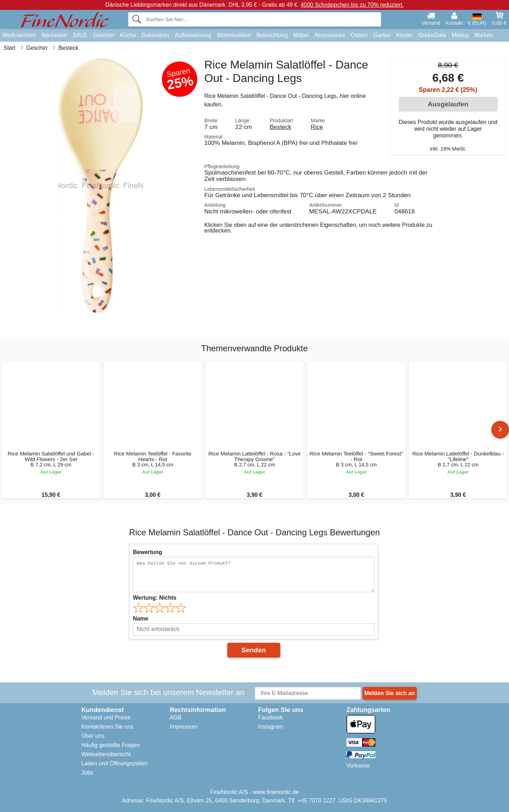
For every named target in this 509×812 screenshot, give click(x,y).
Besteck (280, 127)
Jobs (87, 773)
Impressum (184, 727)
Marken (483, 35)
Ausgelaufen (448, 104)
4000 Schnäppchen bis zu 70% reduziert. (352, 5)
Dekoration (155, 35)
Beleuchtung (272, 35)
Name (141, 619)
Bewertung (148, 552)
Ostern (359, 35)
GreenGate (432, 35)
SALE (80, 35)
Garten (382, 35)
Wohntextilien (234, 35)
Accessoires (330, 35)
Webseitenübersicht (106, 754)
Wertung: (155, 598)
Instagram (271, 727)
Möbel (301, 35)
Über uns (93, 736)
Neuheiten (54, 35)
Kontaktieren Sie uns (107, 727)
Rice (317, 127)
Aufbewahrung (193, 35)
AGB (176, 717)
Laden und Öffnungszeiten (114, 763)
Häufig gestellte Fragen (110, 745)
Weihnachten (19, 35)
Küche (128, 35)
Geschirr (104, 35)
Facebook (270, 717)
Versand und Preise (106, 717)
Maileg (460, 35)
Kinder (404, 35)
